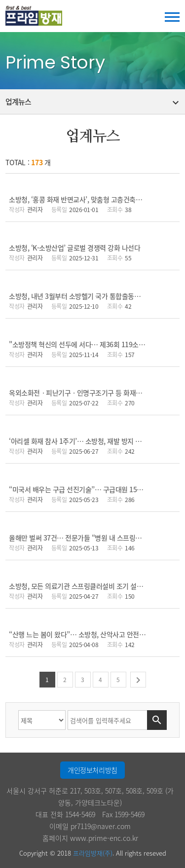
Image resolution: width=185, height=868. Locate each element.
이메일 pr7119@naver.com (90, 826)
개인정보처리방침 (92, 770)
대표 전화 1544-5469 (65, 814)
